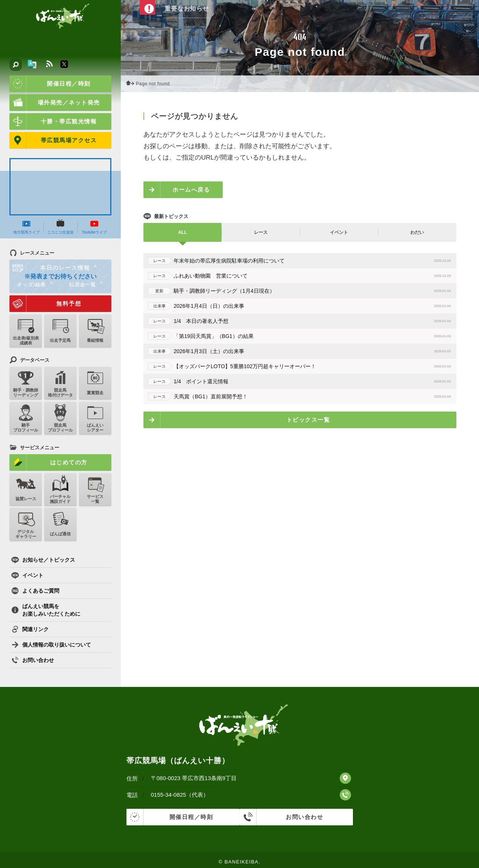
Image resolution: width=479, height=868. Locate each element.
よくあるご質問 (35, 591)
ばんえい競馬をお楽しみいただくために (46, 610)
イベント (27, 575)
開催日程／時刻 (50, 84)
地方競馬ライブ (26, 227)
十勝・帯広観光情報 (53, 121)
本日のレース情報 (53, 268)
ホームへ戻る (191, 190)
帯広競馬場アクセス (53, 140)
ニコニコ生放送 (60, 227)
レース (158, 261)
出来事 (158, 306)
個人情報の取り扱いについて (51, 645)
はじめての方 (49, 462)
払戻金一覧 (86, 284)
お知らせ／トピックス (43, 560)
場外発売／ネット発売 (55, 103)
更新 (158, 291)
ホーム (132, 84)
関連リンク (30, 629)
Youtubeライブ (94, 227)
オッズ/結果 (35, 284)
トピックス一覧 (308, 420)
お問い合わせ (33, 660)
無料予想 (45, 304)
